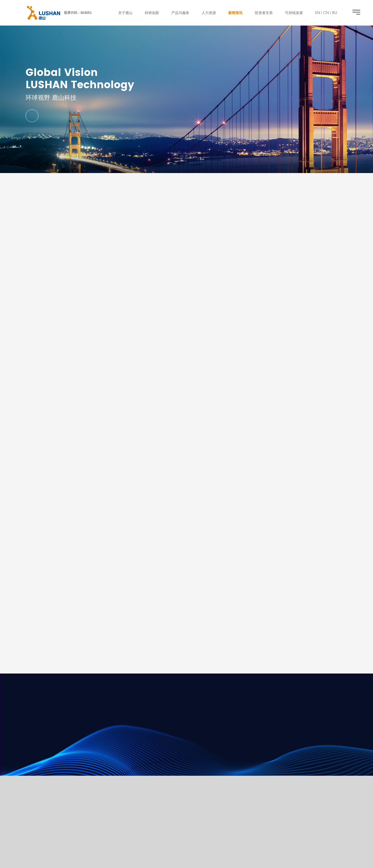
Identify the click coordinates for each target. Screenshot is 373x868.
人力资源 (209, 13)
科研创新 (152, 13)
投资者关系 (264, 13)
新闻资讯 (235, 13)
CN (326, 13)
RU (335, 13)
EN (318, 13)
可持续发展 (294, 13)
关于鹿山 (125, 13)
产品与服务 (180, 13)
